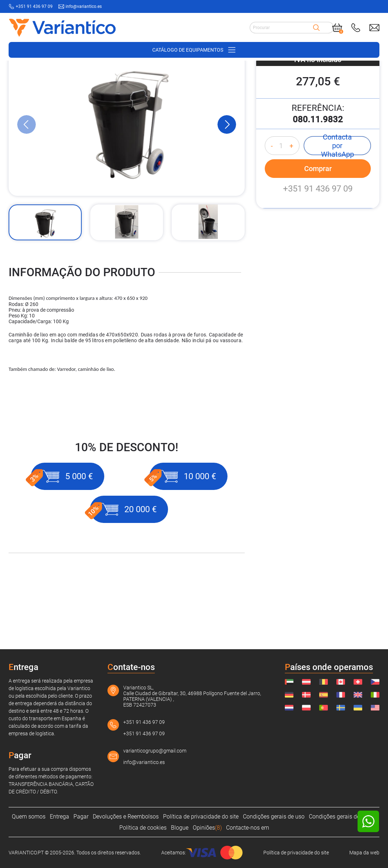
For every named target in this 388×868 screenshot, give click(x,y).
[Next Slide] (227, 185)
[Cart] (337, 28)
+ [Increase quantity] (291, 206)
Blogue (180, 828)
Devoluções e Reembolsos (126, 817)
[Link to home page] (62, 27)
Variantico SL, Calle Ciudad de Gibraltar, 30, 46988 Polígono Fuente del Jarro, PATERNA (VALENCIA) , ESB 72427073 (192, 696)
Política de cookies (143, 828)
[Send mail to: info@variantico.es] (374, 28)
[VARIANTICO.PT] (27, 72)
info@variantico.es (144, 762)
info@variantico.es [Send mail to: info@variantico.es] (84, 6)
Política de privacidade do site (201, 817)
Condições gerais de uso (274, 817)
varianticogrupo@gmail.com (155, 751)
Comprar (318, 229)
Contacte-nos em (248, 828)
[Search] (316, 28)
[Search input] (281, 28)
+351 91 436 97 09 (318, 249)
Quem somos (29, 817)
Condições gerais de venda (343, 817)
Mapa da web (364, 853)
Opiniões (207, 828)
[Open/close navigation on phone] (194, 50)
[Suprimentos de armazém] (78, 72)
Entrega (59, 817)
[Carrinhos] (122, 72)
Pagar (81, 817)
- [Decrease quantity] (272, 206)
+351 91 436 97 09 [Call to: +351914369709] (34, 6)
